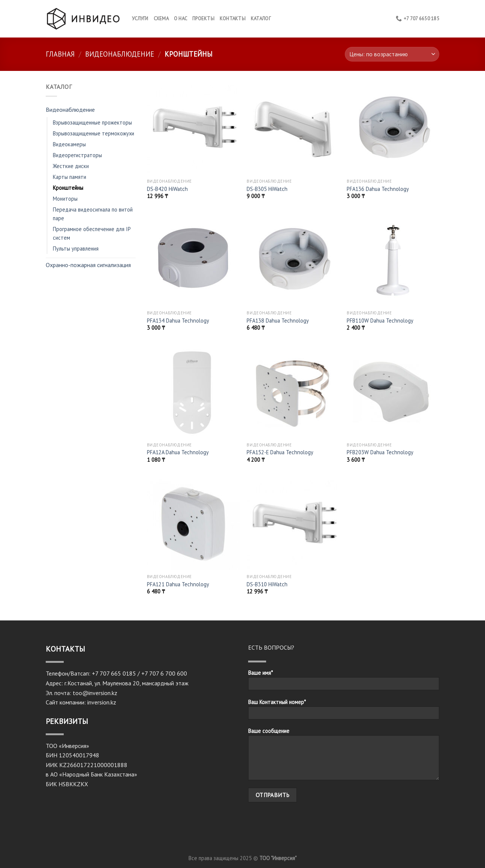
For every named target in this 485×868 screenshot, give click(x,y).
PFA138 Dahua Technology (278, 321)
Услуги (140, 19)
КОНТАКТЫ (233, 19)
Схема (161, 19)
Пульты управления (76, 249)
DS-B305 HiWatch (267, 189)
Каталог (261, 19)
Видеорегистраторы (77, 155)
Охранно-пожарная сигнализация (88, 265)
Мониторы (65, 199)
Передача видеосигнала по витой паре (93, 214)
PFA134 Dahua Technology (178, 321)
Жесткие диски (71, 166)
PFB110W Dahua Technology (380, 321)
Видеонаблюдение (120, 54)
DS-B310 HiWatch (267, 584)
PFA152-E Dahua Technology (280, 452)
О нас (180, 19)
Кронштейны (68, 188)
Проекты (203, 19)
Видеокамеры (69, 144)
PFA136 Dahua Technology (378, 189)
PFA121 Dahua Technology (178, 584)
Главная (60, 54)
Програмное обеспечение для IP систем (92, 233)
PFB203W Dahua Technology (380, 452)
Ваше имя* (344, 682)
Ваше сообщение (344, 756)
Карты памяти (70, 177)
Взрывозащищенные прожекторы (92, 122)
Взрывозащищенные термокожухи (94, 133)
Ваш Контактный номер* (344, 712)
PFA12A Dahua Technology (178, 452)
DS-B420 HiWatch (167, 189)
